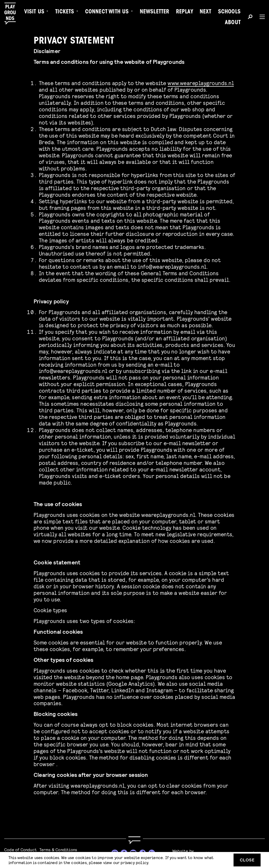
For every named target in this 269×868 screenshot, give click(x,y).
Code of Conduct (20, 849)
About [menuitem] (233, 23)
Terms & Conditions (58, 849)
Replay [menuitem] (185, 12)
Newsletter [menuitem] (155, 12)
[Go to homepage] (134, 840)
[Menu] (260, 17)
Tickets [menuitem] (65, 12)
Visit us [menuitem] (34, 12)
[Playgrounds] (13, 14)
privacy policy (134, 862)
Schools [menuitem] (229, 12)
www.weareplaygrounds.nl (201, 83)
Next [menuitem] (206, 12)
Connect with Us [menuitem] (107, 12)
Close (247, 860)
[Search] (250, 18)
